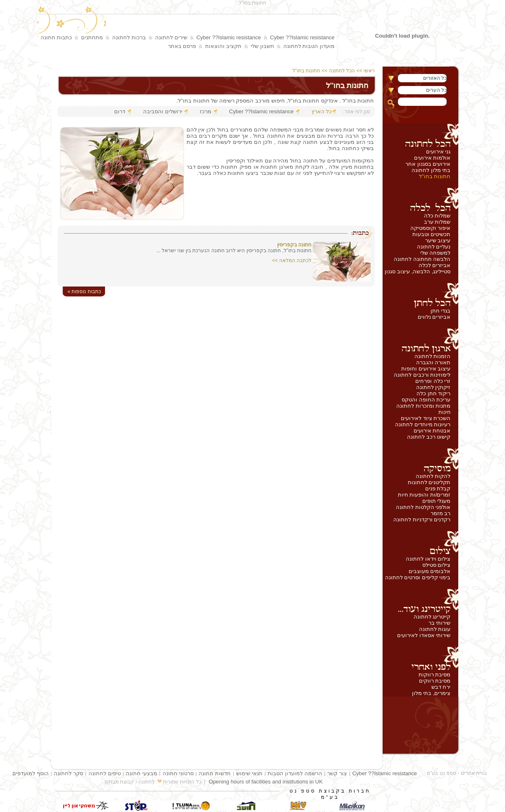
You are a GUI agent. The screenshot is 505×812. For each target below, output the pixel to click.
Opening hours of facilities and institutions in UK (266, 782)
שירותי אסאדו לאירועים (424, 635)
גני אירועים (438, 152)
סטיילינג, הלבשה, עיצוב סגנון (418, 271)
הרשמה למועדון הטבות (295, 773)
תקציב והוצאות (223, 46)
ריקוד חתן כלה (433, 393)
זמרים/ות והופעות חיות (424, 495)
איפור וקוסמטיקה (431, 228)
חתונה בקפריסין (294, 245)
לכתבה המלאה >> (292, 260)
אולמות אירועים (432, 158)
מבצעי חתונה (141, 773)
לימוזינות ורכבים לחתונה (422, 375)
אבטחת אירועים (432, 431)
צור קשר (337, 773)
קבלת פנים (438, 488)
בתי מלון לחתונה (431, 170)
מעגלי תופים (437, 501)
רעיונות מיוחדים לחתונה (423, 424)
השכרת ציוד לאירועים (426, 418)
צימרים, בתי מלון (431, 693)
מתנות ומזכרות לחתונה (423, 406)
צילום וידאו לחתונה (428, 559)
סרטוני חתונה (178, 773)
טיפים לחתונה (105, 773)
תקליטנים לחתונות (429, 482)
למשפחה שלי (436, 253)
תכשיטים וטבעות (432, 234)
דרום (120, 111)
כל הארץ (322, 111)
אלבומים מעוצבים (430, 571)
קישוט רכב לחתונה (429, 437)
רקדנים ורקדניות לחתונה (422, 519)
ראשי (370, 71)
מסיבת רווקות (435, 675)
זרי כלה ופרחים (433, 381)
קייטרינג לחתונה (432, 617)
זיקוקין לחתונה (433, 387)
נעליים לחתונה (434, 247)
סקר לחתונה (68, 773)
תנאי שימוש (249, 773)
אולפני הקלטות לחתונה (423, 507)
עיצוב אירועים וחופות (426, 369)
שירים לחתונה (171, 37)
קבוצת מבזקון (119, 782)
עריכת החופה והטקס (426, 400)
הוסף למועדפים (31, 773)
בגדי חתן (441, 311)
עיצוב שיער (438, 240)
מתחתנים (92, 37)
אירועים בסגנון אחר (428, 164)
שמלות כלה (437, 216)
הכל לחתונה (342, 71)
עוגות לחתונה (435, 629)
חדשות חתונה (215, 773)
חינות (445, 412)
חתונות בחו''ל (435, 176)
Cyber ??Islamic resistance (302, 37)
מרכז (206, 111)
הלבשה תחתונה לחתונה (422, 259)
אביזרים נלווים (434, 317)
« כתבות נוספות (84, 291)
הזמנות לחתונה (433, 356)
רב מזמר (441, 513)
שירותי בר (440, 623)
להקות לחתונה (433, 476)
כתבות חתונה (56, 37)
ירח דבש (441, 687)
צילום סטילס (437, 565)
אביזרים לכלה (435, 265)
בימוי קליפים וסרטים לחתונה (418, 577)
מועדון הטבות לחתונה (309, 46)
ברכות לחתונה (129, 37)
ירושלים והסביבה (163, 111)
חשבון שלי (262, 46)
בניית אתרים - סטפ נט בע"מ (457, 773)
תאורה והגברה (433, 362)
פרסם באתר (182, 46)
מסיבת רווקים (435, 681)
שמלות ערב (437, 222)
